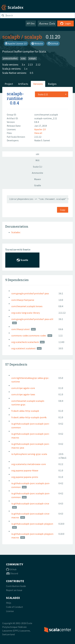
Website (37, 43)
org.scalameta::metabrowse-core (29, 464)
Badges (52, 84)
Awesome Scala (47, 23)
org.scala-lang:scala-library (26, 313)
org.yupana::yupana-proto (25, 477)
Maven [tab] (37, 179)
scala (23, 58)
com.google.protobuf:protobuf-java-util (32, 319)
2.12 (38, 65)
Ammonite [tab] (37, 173)
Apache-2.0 (40, 129)
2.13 (30, 65)
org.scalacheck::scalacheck (25, 342)
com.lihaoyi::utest (21, 329)
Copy (63, 210)
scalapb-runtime (15, 96)
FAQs (9, 603)
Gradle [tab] (38, 185)
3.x (23, 65)
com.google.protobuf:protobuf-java (30, 293)
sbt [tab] (38, 154)
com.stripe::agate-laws (23, 394)
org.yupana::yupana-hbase (25, 470)
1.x (26, 69)
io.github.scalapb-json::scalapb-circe (30, 503)
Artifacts (23, 84)
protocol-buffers (10, 58)
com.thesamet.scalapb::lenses (27, 306)
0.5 (31, 73)
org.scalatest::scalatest (24, 348)
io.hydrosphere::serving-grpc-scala (29, 454)
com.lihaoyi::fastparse (23, 300)
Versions (38, 84)
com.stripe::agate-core (23, 388)
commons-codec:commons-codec (29, 336)
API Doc (31, 23)
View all (38, 133)
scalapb (11, 37)
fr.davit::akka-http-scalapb (25, 411)
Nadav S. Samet (42, 140)
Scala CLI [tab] (38, 167)
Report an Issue (14, 590)
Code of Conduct (15, 607)
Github (11, 569)
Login (66, 23)
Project (9, 84)
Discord (12, 573)
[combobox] (52, 94)
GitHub (53, 43)
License (10, 611)
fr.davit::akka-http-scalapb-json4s (29, 417)
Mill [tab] (37, 160)
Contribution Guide (16, 586)
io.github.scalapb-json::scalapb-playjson (32, 524)
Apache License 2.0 (16, 43)
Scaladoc (16, 232)
